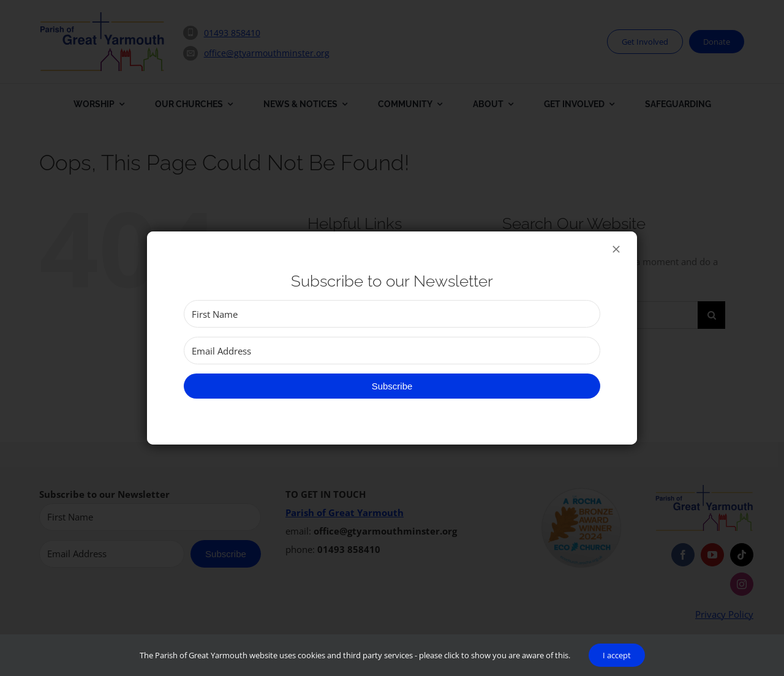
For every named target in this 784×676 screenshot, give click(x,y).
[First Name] (392, 314)
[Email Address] (392, 351)
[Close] (616, 249)
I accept (617, 655)
